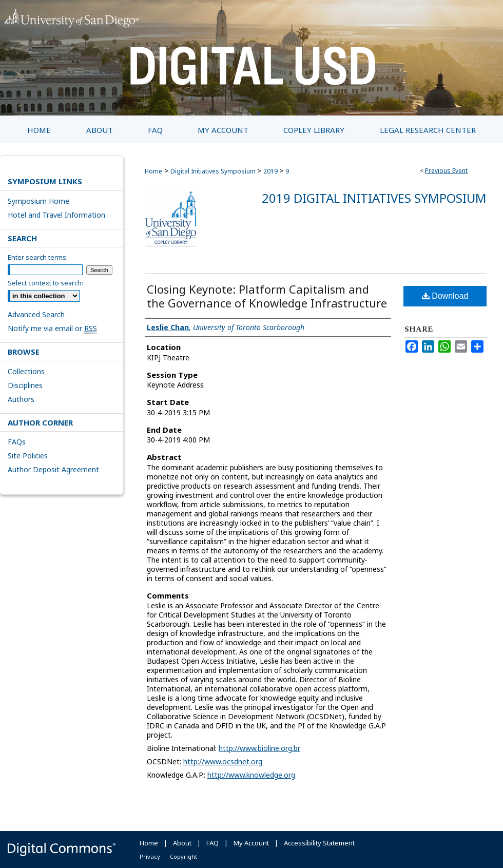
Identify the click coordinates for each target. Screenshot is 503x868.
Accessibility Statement (319, 843)
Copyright (183, 856)
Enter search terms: (38, 257)
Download (445, 296)
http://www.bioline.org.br (259, 748)
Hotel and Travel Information (56, 215)
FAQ (212, 843)
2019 (271, 171)
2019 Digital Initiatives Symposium (374, 198)
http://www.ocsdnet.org (223, 761)
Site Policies (28, 456)
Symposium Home (38, 201)
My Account (251, 843)
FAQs (17, 442)
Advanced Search (36, 314)
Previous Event (446, 171)
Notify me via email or (52, 328)
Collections (26, 371)
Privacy (150, 856)
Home (153, 171)
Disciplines (25, 385)
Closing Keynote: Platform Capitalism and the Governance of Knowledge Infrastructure (267, 296)
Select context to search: (45, 283)
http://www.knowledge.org (251, 775)
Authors (21, 399)
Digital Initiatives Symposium (214, 171)
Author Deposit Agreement (53, 469)
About (182, 843)
